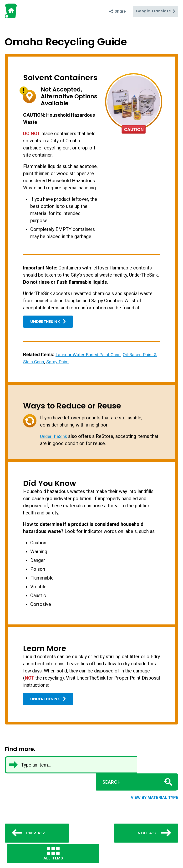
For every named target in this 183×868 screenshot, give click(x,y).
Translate (155, 11)
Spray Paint (63, 362)
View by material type (155, 780)
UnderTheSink (49, 322)
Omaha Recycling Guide (75, 41)
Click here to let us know (36, 860)
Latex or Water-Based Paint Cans (90, 355)
